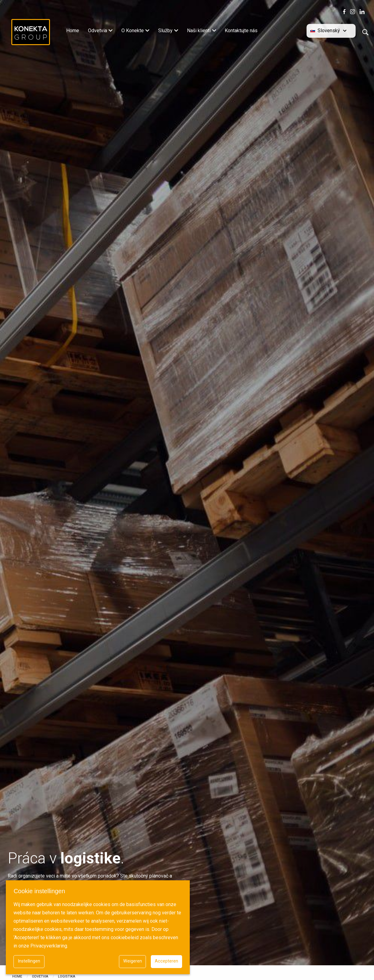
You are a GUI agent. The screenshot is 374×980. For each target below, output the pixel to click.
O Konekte (133, 31)
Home (73, 31)
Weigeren (133, 961)
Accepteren (166, 961)
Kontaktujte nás (241, 31)
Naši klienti (199, 31)
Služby (165, 31)
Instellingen (29, 961)
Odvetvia (97, 31)
